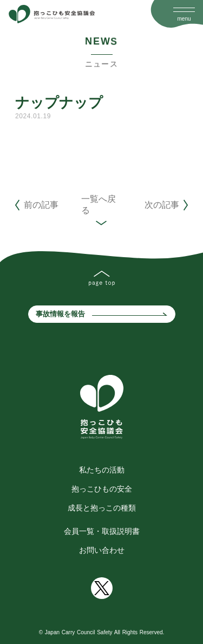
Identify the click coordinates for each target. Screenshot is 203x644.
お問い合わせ (102, 550)
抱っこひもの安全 (102, 489)
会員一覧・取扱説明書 (102, 531)
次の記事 (162, 205)
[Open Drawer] (184, 10)
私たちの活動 (102, 470)
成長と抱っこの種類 (102, 508)
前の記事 (41, 205)
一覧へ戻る (99, 205)
